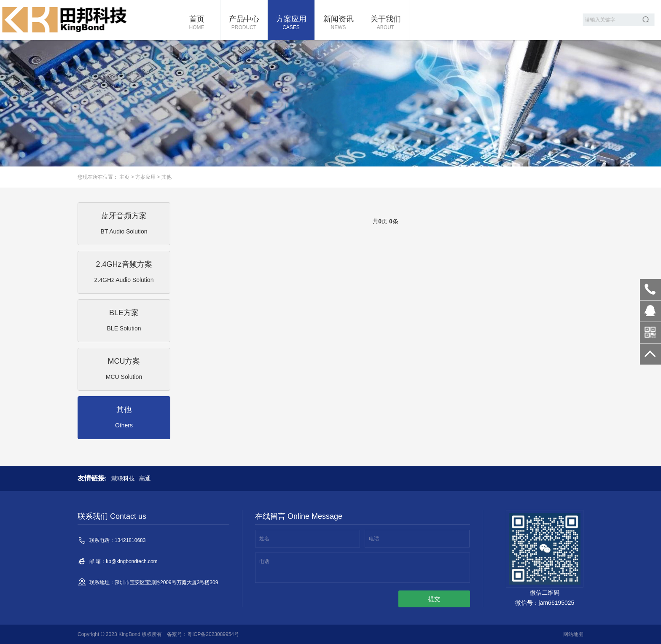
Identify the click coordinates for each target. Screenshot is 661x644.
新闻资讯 (338, 23)
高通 (145, 478)
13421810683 (650, 290)
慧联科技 (123, 478)
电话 (374, 539)
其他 (167, 177)
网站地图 (573, 634)
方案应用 (291, 23)
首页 (197, 23)
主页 (124, 177)
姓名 (264, 539)
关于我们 (386, 23)
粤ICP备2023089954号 (213, 634)
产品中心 (244, 23)
